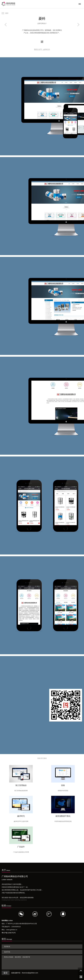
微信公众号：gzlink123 (42, 49)
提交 (6, 973)
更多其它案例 (42, 758)
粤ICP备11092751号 (9, 933)
